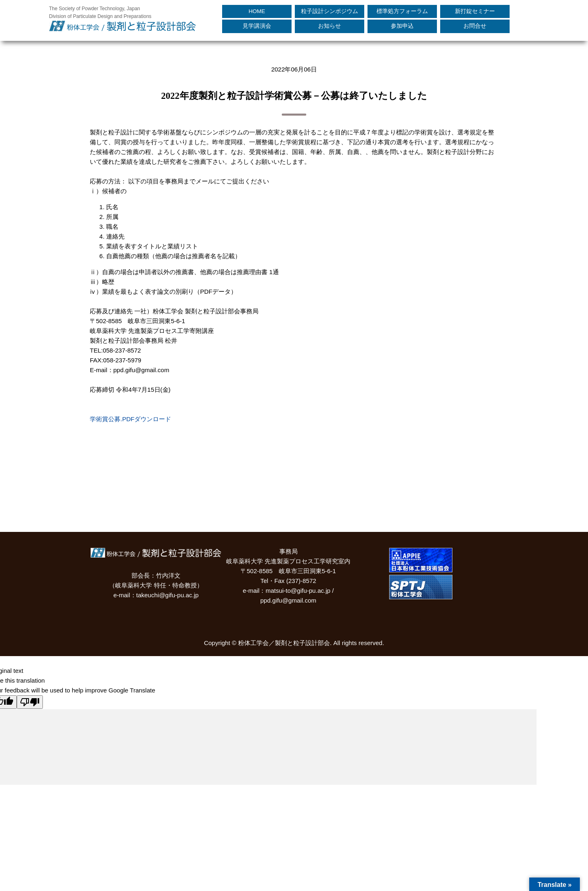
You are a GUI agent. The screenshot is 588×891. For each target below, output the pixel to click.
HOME (257, 11)
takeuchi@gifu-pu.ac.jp (168, 595)
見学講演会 (257, 26)
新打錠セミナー (475, 11)
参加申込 (402, 26)
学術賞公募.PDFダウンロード (130, 419)
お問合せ (475, 26)
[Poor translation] (30, 702)
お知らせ (330, 26)
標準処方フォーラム (402, 11)
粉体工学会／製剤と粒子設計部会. (285, 643)
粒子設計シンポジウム (330, 11)
